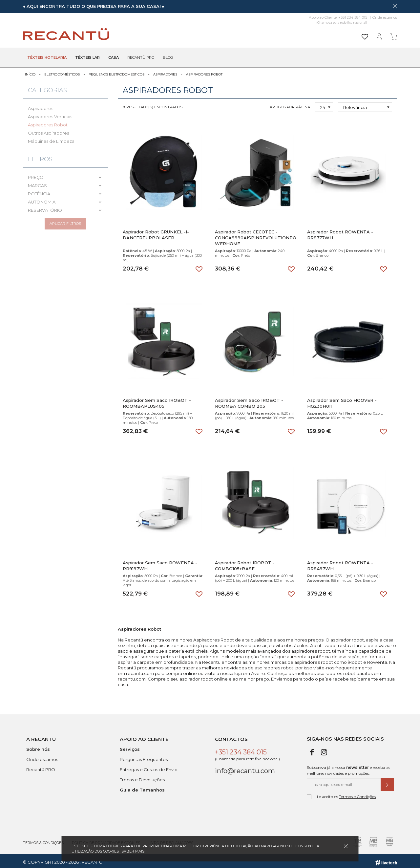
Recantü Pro (141, 58)
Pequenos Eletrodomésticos (116, 71)
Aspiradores (165, 71)
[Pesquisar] (261, 34)
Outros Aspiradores (48, 130)
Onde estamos (385, 17)
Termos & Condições (43, 840)
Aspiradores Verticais (50, 114)
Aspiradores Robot (204, 71)
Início (30, 71)
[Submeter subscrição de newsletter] (387, 782)
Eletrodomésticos (62, 71)
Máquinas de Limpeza (51, 138)
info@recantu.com (245, 768)
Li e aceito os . (342, 794)
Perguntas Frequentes (144, 757)
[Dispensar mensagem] (395, 6)
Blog (168, 58)
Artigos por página (290, 104)
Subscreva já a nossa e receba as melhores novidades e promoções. (348, 768)
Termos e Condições (357, 794)
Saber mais (133, 851)
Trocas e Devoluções (142, 777)
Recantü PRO (41, 767)
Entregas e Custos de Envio (149, 767)
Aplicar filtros (65, 223)
